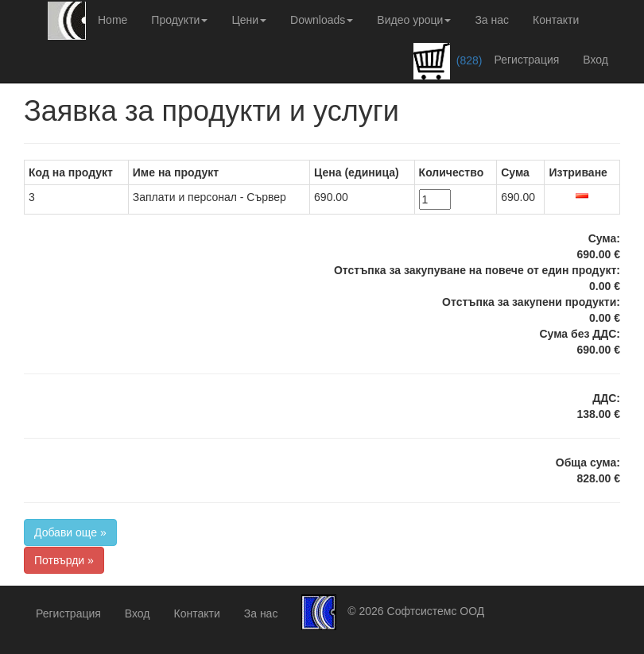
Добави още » (70, 532)
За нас (492, 20)
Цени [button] (249, 20)
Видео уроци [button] (414, 20)
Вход (596, 60)
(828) (448, 61)
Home (113, 20)
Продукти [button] (179, 20)
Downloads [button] (322, 20)
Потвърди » (64, 560)
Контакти (556, 20)
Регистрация (526, 60)
